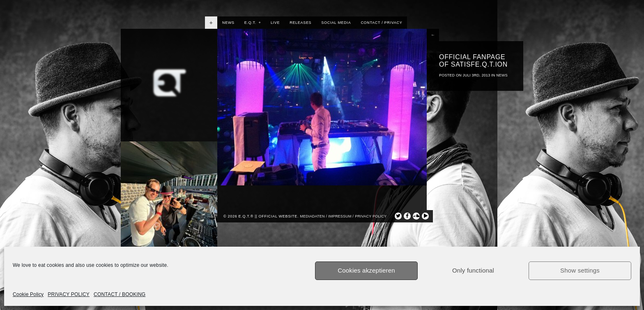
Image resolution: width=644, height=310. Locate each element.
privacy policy (371, 216)
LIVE (275, 23)
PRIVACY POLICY (69, 294)
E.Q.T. (253, 23)
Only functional (473, 270)
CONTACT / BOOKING (120, 294)
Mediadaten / (313, 216)
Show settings (580, 270)
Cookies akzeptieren (366, 270)
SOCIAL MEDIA (336, 23)
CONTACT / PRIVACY (381, 23)
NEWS (228, 23)
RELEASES (300, 23)
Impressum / (341, 216)
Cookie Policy (28, 294)
